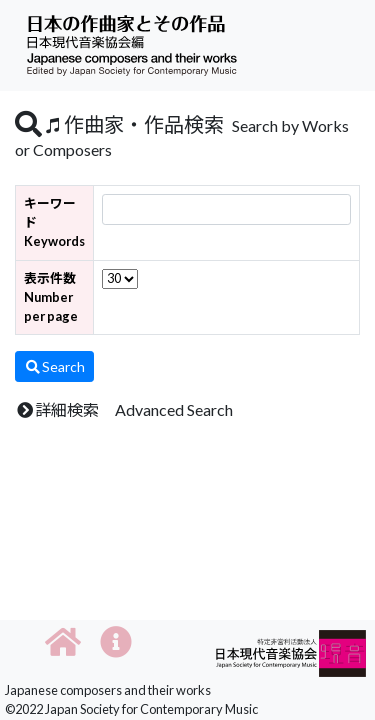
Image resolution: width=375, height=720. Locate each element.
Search (54, 366)
